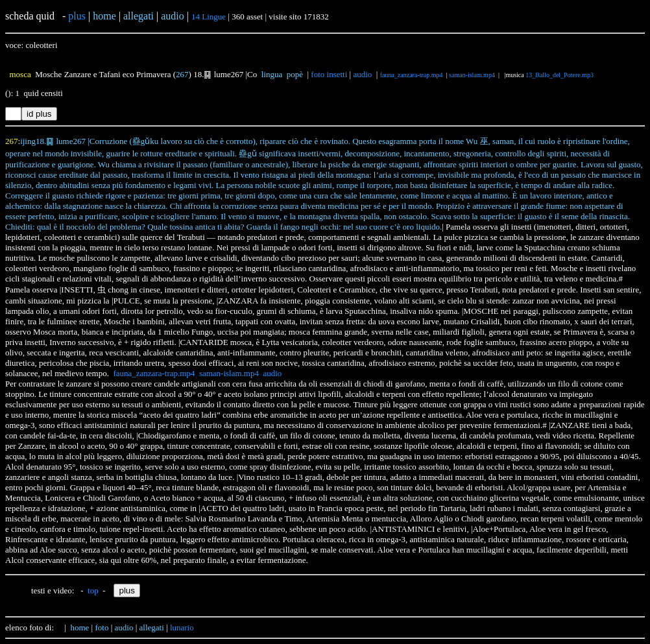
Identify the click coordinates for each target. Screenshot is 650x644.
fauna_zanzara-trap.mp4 (412, 75)
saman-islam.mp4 (472, 75)
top (93, 590)
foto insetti (329, 74)
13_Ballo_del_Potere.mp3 (560, 75)
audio (362, 74)
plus (77, 16)
